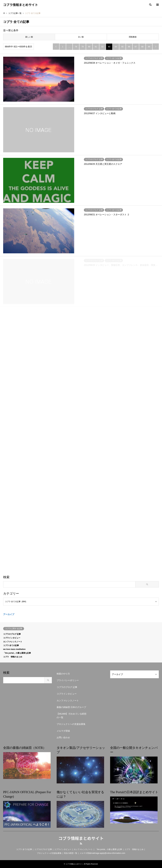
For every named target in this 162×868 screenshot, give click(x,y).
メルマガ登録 (63, 731)
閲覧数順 (133, 37)
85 (122, 47)
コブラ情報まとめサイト (81, 838)
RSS (81, 844)
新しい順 (29, 37)
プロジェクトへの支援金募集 (71, 724)
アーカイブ (9, 614)
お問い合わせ (63, 737)
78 (76, 47)
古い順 (81, 37)
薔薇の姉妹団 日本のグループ (71, 707)
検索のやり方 (63, 674)
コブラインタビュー (12, 638)
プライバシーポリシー (68, 680)
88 (142, 47)
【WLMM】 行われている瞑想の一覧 (72, 716)
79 (83, 47)
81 (96, 47)
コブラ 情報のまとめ (13, 657)
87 (136, 47)
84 (116, 47)
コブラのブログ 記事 (12, 634)
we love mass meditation (14, 649)
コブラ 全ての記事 (11, 645)
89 (149, 47)
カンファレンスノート (13, 642)
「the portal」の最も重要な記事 (17, 653)
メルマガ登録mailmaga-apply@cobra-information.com (102, 853)
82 (102, 47)
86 (129, 47)
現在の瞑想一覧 (71, 853)
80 (89, 47)
